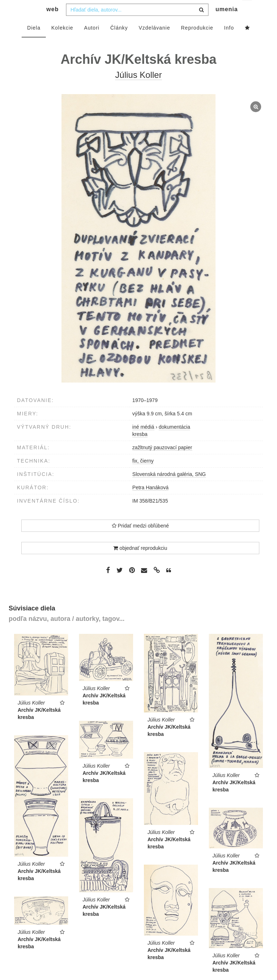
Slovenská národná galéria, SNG (169, 489)
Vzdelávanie (154, 42)
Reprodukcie (197, 42)
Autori (92, 42)
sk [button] (248, 11)
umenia (227, 24)
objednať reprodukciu (140, 562)
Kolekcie (62, 42)
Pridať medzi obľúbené (140, 540)
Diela (34, 42)
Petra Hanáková (150, 502)
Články (119, 42)
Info (229, 42)
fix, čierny (143, 475)
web (53, 24)
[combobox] (137, 24)
